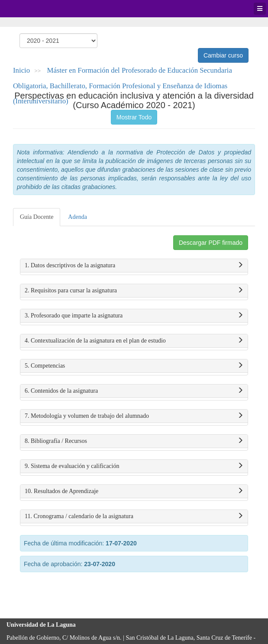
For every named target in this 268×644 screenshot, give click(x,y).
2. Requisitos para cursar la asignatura (134, 291)
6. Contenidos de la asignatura (134, 391)
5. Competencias (134, 366)
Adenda (77, 217)
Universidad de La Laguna (30, 9)
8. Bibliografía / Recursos (134, 441)
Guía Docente (37, 217)
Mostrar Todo (134, 117)
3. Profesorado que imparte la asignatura (134, 316)
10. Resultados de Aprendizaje (134, 491)
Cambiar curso (223, 55)
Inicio (21, 70)
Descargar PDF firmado (211, 243)
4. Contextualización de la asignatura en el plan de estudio (134, 341)
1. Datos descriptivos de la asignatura (134, 266)
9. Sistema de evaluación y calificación (134, 466)
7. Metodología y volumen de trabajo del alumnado (134, 416)
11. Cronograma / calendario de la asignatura (134, 516)
